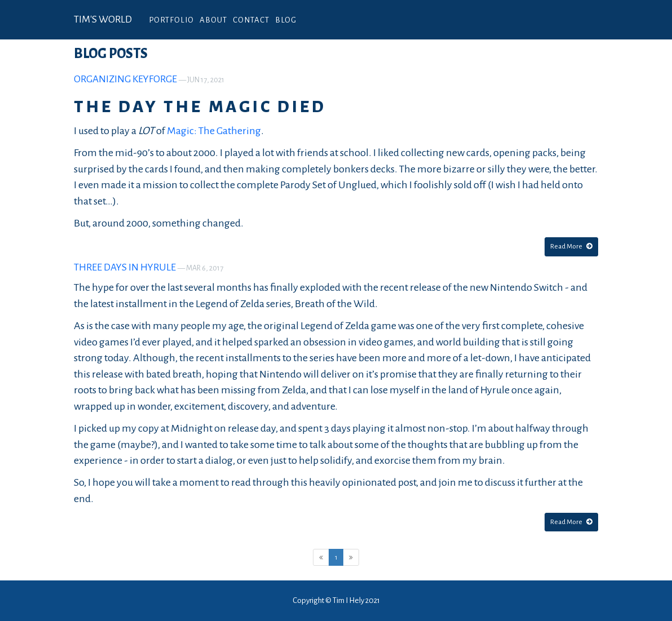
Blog (286, 20)
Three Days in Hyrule (125, 267)
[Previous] (321, 557)
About (213, 20)
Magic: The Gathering (214, 131)
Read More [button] (571, 246)
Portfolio (171, 20)
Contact (251, 20)
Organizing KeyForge (125, 79)
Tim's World (103, 19)
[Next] (351, 557)
